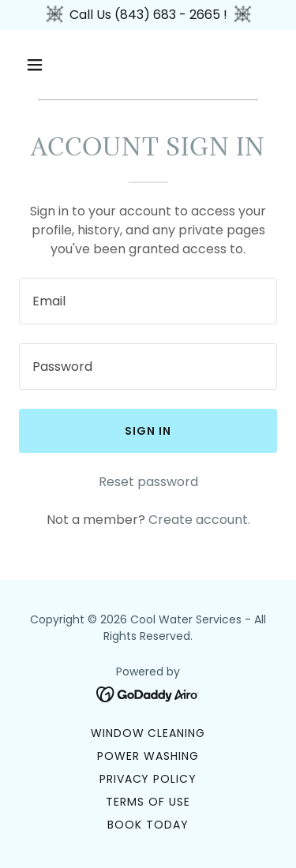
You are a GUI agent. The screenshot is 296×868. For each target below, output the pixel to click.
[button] (49, 65)
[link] (148, 693)
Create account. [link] (199, 520)
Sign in (148, 431)
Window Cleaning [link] (148, 733)
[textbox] (148, 301)
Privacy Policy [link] (148, 779)
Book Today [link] (148, 825)
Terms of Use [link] (148, 802)
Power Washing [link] (148, 756)
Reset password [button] (148, 482)
